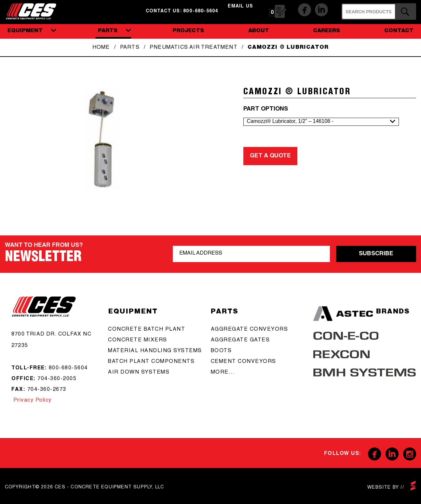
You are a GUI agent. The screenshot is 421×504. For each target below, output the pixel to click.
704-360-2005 (57, 379)
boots (221, 351)
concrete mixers (138, 340)
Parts (130, 48)
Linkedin (321, 10)
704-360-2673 (47, 390)
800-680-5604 (68, 368)
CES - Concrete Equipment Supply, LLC (35, 11)
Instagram (410, 454)
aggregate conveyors (250, 330)
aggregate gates (240, 340)
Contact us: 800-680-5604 (182, 11)
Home (101, 48)
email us (240, 7)
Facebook (305, 10)
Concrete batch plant (147, 330)
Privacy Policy (32, 401)
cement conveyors (244, 362)
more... (223, 373)
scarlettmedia (413, 486)
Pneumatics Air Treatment (194, 48)
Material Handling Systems (155, 351)
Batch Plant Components (151, 362)
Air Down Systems (139, 373)
